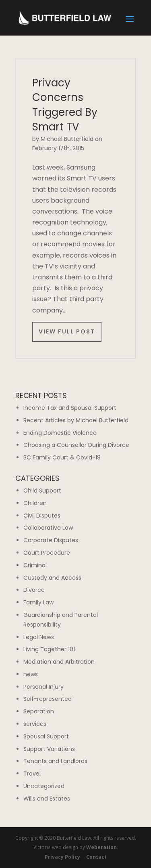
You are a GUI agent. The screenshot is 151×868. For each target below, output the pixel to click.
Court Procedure (47, 553)
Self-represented (48, 699)
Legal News (39, 637)
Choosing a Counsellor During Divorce (76, 445)
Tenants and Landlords (55, 761)
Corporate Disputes (51, 540)
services (35, 724)
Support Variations (49, 749)
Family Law (38, 602)
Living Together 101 (49, 649)
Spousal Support (46, 736)
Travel (32, 774)
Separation (39, 711)
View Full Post (67, 331)
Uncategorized (44, 786)
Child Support (42, 491)
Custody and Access (52, 578)
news (31, 674)
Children (35, 503)
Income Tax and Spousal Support (70, 408)
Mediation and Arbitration (59, 662)
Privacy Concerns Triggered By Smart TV (65, 105)
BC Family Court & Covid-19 (62, 457)
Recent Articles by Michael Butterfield (76, 420)
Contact (96, 857)
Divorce (34, 590)
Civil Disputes (42, 516)
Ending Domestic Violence (60, 433)
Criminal (35, 565)
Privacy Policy (62, 857)
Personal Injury (43, 687)
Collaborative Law (48, 528)
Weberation (101, 847)
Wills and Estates (47, 799)
